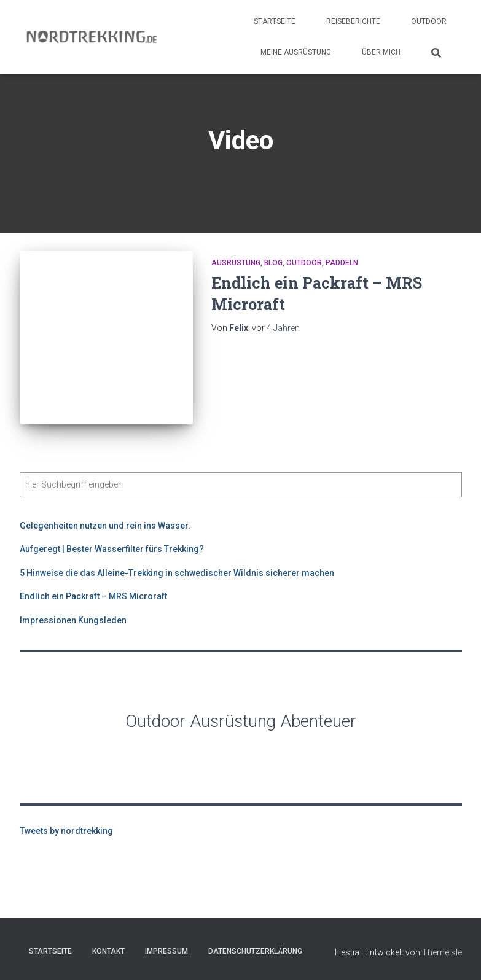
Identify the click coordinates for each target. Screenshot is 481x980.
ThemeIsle (442, 952)
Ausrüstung (236, 263)
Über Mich (381, 52)
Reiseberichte (353, 21)
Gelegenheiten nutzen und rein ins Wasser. (105, 526)
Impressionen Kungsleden (73, 620)
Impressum (166, 951)
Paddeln (342, 263)
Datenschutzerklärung (255, 951)
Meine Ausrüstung (296, 52)
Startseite (275, 21)
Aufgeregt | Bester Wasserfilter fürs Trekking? (112, 549)
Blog (273, 263)
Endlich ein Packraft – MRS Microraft (93, 596)
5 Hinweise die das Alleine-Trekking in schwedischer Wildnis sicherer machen (177, 573)
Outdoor (429, 21)
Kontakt (108, 951)
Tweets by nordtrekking (66, 831)
